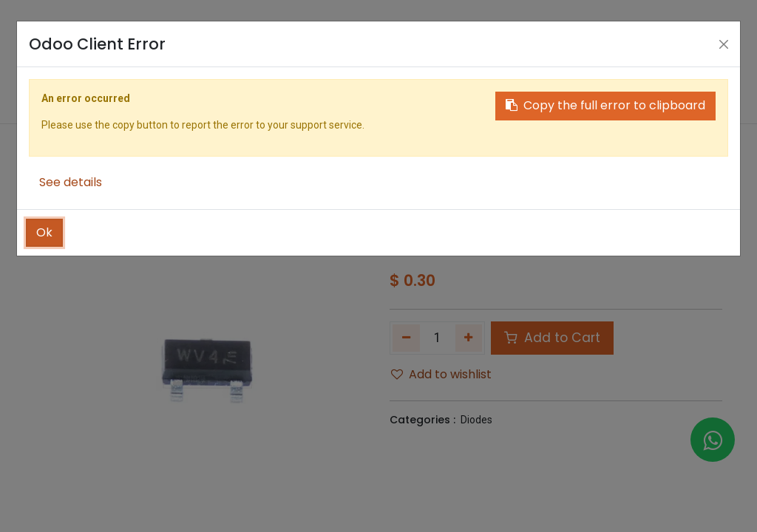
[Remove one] (406, 338)
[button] (648, 142)
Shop (428, 188)
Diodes (476, 420)
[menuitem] (174, 142)
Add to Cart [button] (552, 338)
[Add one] (469, 338)
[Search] (651, 64)
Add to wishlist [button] (441, 374)
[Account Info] (714, 64)
